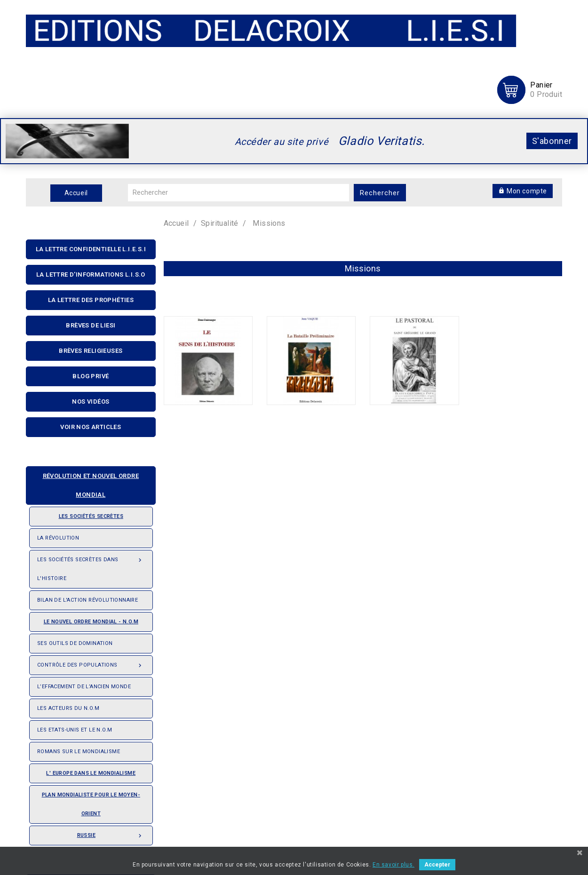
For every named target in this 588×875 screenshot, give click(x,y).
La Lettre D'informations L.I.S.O (91, 274)
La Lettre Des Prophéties (91, 300)
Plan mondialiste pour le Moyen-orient (91, 804)
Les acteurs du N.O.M (68, 708)
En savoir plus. (393, 865)
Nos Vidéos (91, 402)
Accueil (76, 193)
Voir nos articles (91, 427)
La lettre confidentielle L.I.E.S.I (91, 249)
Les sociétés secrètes (80, 513)
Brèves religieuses (91, 351)
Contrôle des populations (91, 662)
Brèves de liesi (91, 325)
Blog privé (91, 376)
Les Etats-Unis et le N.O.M (75, 730)
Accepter (437, 865)
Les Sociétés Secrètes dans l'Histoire (91, 566)
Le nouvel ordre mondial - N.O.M (88, 619)
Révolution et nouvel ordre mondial (86, 482)
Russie (111, 833)
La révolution (58, 538)
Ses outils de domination (75, 643)
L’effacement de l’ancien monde (84, 687)
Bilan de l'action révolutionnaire (87, 600)
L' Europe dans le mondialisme (91, 773)
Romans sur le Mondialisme (79, 752)
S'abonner (552, 141)
